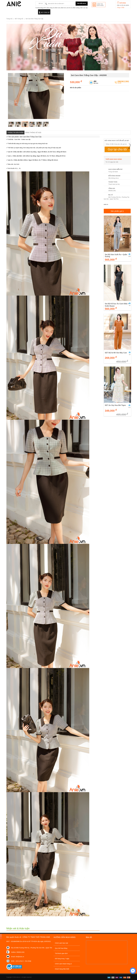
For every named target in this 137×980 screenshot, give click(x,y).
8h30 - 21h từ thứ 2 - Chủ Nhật (21, 961)
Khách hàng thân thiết (62, 969)
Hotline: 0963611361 (18, 952)
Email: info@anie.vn (18, 957)
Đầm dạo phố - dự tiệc (30, 13)
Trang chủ (9, 19)
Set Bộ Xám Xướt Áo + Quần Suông (116, 256)
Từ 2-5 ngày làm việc (112, 162)
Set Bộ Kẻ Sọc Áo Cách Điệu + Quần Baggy (117, 305)
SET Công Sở (45, 13)
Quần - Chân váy (70, 13)
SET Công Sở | (20, 19)
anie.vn (106, 204)
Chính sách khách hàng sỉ (63, 964)
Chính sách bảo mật (62, 943)
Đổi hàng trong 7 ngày (62, 959)
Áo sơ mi (57, 13)
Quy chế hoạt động (61, 948)
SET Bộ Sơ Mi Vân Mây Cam (116, 353)
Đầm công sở (14, 13)
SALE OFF (83, 12)
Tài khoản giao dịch (61, 953)
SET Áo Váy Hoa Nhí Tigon (115, 405)
